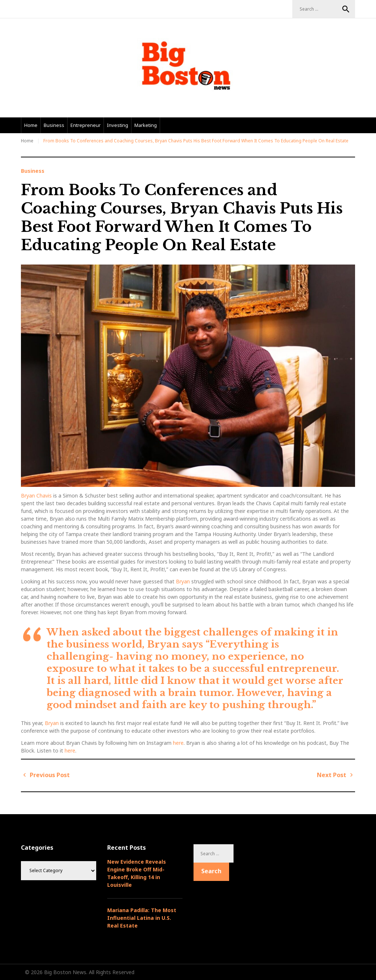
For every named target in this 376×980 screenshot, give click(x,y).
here (178, 743)
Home (31, 125)
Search (346, 9)
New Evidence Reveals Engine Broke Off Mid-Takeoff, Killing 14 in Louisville (137, 873)
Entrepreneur (86, 125)
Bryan (182, 581)
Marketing (146, 125)
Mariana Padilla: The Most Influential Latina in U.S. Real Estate (142, 918)
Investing (117, 125)
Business (54, 125)
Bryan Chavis (36, 496)
